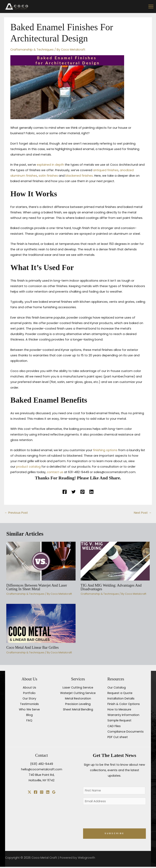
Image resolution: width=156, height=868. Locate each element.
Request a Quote (120, 693)
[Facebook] (65, 491)
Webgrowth (86, 859)
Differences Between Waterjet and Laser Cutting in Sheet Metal (37, 587)
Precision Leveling (78, 704)
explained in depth (50, 164)
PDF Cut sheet (118, 736)
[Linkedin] (91, 491)
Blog (29, 715)
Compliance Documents (126, 731)
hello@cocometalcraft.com (42, 769)
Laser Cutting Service (78, 687)
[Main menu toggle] (151, 6)
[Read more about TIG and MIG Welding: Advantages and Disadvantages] (115, 560)
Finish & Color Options (124, 704)
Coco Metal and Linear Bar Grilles (32, 647)
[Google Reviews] (54, 792)
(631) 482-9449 (42, 763)
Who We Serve (29, 709)
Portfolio (29, 693)
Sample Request (119, 720)
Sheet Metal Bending (78, 709)
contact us (55, 472)
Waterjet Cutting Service (78, 693)
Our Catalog (117, 687)
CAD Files (114, 725)
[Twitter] (74, 491)
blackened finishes (79, 175)
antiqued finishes (106, 170)
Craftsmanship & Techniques (32, 49)
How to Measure (119, 709)
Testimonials (29, 704)
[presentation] (114, 817)
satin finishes (48, 175)
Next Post (143, 512)
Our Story (29, 698)
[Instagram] (42, 792)
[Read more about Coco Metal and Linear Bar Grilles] (41, 623)
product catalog (28, 466)
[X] (29, 792)
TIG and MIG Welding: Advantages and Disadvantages (111, 587)
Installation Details (121, 698)
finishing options (105, 450)
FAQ (29, 720)
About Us (29, 687)
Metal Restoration (78, 698)
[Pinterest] (82, 491)
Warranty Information (123, 715)
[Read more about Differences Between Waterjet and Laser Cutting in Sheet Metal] (41, 560)
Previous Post (16, 512)
